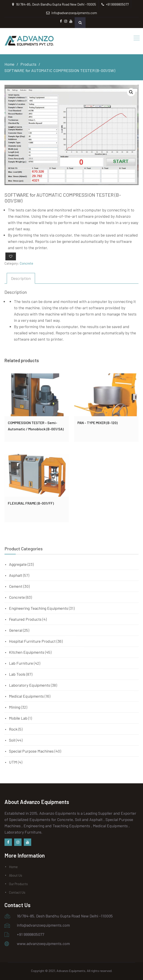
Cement (16, 586)
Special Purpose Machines (31, 751)
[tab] (21, 278)
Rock (13, 729)
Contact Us (17, 892)
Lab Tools (17, 674)
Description (21, 278)
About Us (16, 875)
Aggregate (18, 564)
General (16, 630)
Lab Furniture (21, 663)
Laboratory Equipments (30, 685)
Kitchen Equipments (27, 652)
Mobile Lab (18, 718)
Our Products (18, 884)
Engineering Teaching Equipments (38, 608)
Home (13, 867)
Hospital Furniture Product (32, 641)
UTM (13, 762)
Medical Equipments (26, 696)
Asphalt (16, 575)
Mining (15, 707)
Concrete (26, 263)
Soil (12, 740)
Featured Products (25, 619)
